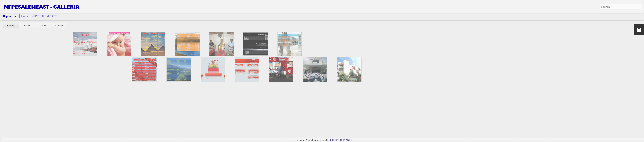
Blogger (334, 140)
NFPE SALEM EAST (44, 16)
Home (25, 16)
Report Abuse (345, 140)
